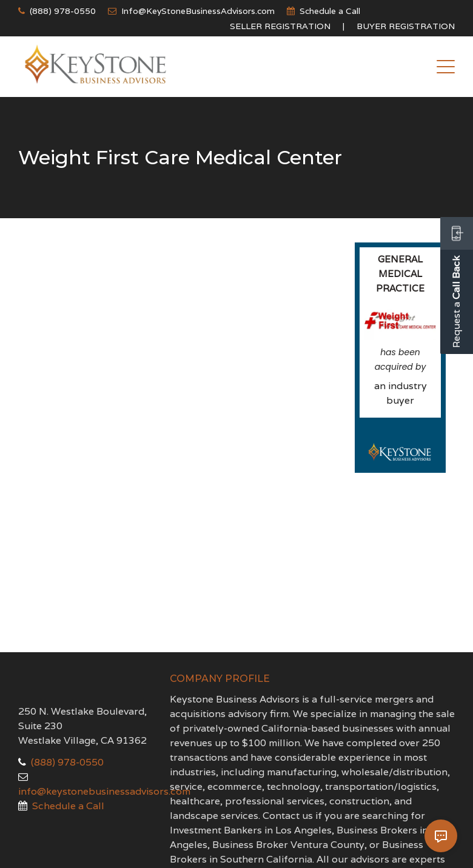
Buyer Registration (406, 26)
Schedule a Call (330, 11)
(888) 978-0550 (63, 11)
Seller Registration (280, 26)
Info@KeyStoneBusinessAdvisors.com (198, 11)
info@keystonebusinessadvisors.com (104, 791)
